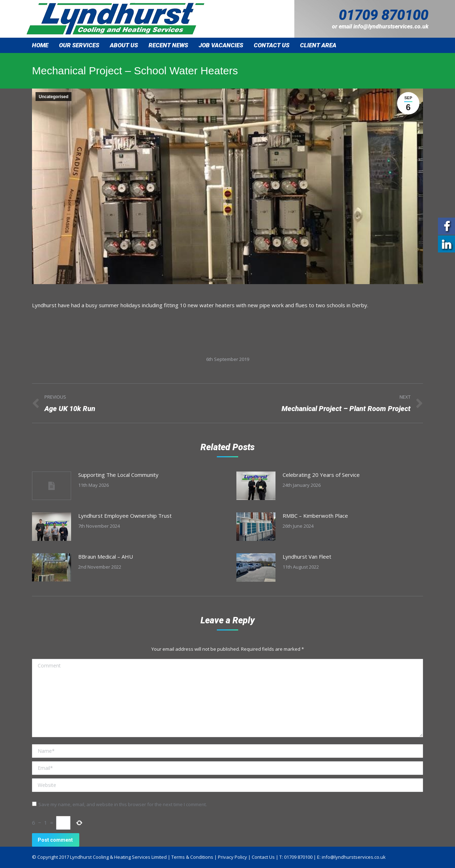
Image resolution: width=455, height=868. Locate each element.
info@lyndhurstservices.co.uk (391, 26)
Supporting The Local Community (118, 475)
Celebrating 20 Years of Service (321, 475)
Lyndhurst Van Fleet (307, 557)
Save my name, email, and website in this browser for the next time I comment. (123, 804)
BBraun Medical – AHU (106, 557)
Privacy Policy (232, 857)
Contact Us (263, 857)
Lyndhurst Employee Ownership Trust (125, 516)
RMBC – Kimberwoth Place (315, 516)
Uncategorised (53, 97)
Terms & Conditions (192, 857)
